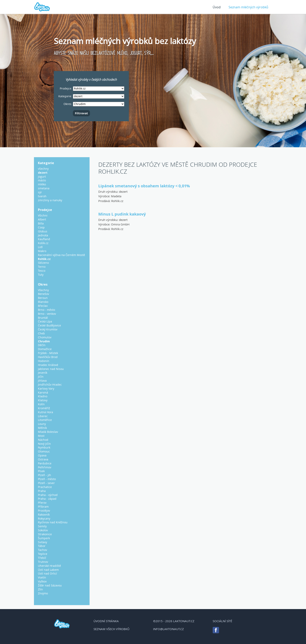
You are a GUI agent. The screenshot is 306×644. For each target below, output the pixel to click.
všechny (43, 169)
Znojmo (43, 593)
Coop (41, 227)
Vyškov (42, 581)
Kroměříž (44, 408)
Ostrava (43, 459)
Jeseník (43, 373)
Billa (41, 223)
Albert (42, 219)
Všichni (43, 215)
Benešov (43, 294)
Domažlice (45, 349)
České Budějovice (49, 325)
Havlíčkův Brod (48, 357)
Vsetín (42, 577)
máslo (42, 180)
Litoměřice (45, 420)
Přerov (42, 503)
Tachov (42, 550)
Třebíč (42, 558)
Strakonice (45, 534)
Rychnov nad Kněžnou (53, 522)
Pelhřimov (45, 467)
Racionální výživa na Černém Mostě (61, 255)
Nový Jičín (44, 444)
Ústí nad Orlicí (47, 573)
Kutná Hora (45, 412)
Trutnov (43, 562)
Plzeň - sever (46, 483)
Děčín (42, 345)
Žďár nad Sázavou (50, 585)
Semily (42, 526)
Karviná (43, 392)
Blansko (43, 302)
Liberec (43, 416)
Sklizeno (43, 263)
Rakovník (44, 515)
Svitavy (42, 542)
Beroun (43, 298)
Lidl (40, 247)
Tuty (41, 275)
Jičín (41, 377)
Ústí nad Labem (48, 570)
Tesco (42, 271)
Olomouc (44, 451)
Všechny (43, 290)
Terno (42, 267)
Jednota (43, 235)
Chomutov (45, 337)
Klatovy (43, 400)
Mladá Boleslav (48, 432)
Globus (43, 231)
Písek (41, 471)
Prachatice (45, 487)
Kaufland (44, 239)
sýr (40, 192)
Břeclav (43, 306)
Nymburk (44, 447)
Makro (42, 251)
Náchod (43, 440)
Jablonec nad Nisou (51, 369)
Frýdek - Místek (48, 353)
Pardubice (45, 463)
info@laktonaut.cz (168, 629)
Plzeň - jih (44, 475)
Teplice (43, 554)
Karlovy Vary (46, 388)
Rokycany (44, 518)
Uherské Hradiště (49, 566)
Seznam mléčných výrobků (248, 7)
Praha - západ (47, 499)
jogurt (42, 177)
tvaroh (42, 196)
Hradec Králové (48, 365)
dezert (123, 192)
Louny (42, 424)
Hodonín (44, 361)
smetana (44, 188)
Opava (42, 455)
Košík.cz (43, 243)
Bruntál (43, 318)
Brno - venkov (47, 314)
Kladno (43, 396)
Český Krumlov (48, 329)
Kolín (41, 404)
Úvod (217, 7)
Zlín (40, 589)
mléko (42, 184)
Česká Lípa (45, 321)
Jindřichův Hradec (50, 385)
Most (41, 436)
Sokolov (43, 530)
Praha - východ (48, 495)
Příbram (43, 507)
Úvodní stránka (106, 621)
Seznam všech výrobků (111, 629)
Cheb (41, 333)
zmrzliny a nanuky (50, 200)
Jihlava (42, 381)
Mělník (42, 428)
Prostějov (44, 511)
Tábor (42, 546)
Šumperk (44, 538)
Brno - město (46, 310)
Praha (42, 491)
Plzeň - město (47, 479)
